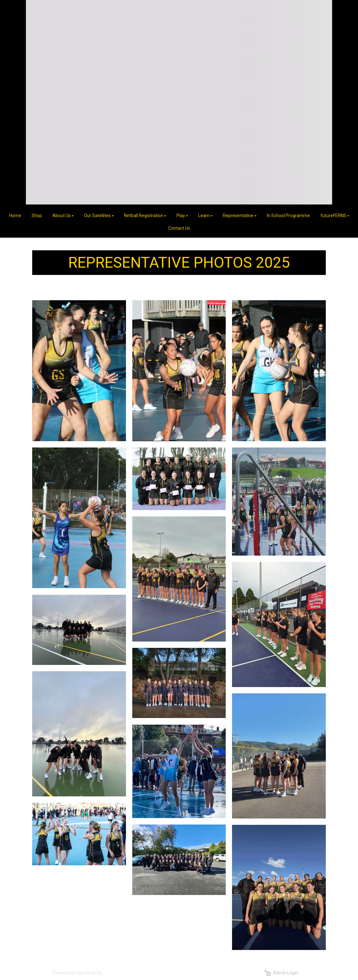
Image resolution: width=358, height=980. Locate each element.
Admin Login (281, 973)
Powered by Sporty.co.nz (77, 973)
